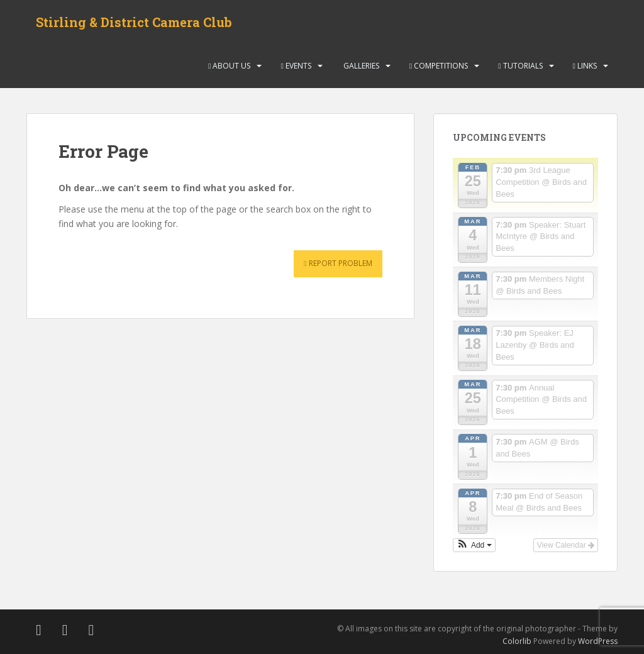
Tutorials (520, 66)
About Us (229, 66)
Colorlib (517, 641)
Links (585, 66)
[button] (474, 545)
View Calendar (566, 545)
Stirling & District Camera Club (134, 22)
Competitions (439, 66)
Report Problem (338, 263)
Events (296, 66)
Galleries (360, 66)
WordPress (598, 641)
